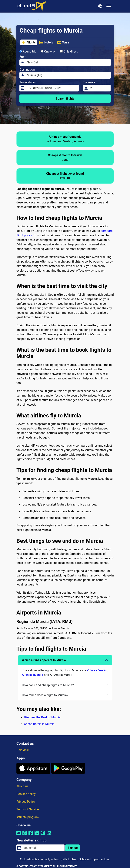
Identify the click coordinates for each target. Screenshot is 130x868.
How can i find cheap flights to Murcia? (48, 685)
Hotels (46, 43)
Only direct (69, 51)
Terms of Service (28, 809)
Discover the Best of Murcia (42, 717)
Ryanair (38, 675)
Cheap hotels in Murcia (39, 724)
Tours (63, 43)
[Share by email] (19, 835)
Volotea (92, 670)
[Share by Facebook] (31, 835)
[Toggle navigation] (109, 6)
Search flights (65, 99)
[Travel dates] (52, 88)
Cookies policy (26, 794)
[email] (43, 848)
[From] (68, 62)
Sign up (73, 848)
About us (22, 786)
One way (48, 51)
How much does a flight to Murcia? (45, 695)
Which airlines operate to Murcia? (45, 660)
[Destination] (68, 75)
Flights (28, 43)
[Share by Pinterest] (43, 835)
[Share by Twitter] (37, 835)
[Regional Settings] (101, 6)
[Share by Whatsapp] (25, 835)
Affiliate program (28, 817)
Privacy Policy (26, 802)
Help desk (23, 750)
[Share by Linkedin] (49, 835)
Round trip (28, 51)
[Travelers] (99, 88)
